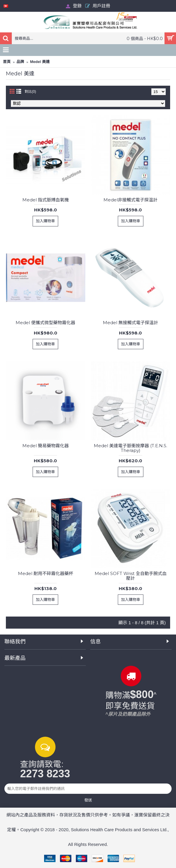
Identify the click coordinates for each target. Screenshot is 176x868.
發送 (88, 800)
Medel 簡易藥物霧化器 (46, 446)
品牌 (20, 62)
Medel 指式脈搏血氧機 (46, 200)
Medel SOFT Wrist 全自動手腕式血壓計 (131, 576)
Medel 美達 (40, 62)
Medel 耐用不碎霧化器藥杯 (46, 573)
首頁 (7, 62)
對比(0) (30, 92)
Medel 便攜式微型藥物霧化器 (45, 323)
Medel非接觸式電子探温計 (130, 200)
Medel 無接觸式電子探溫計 (130, 323)
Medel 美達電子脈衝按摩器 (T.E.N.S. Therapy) (130, 448)
